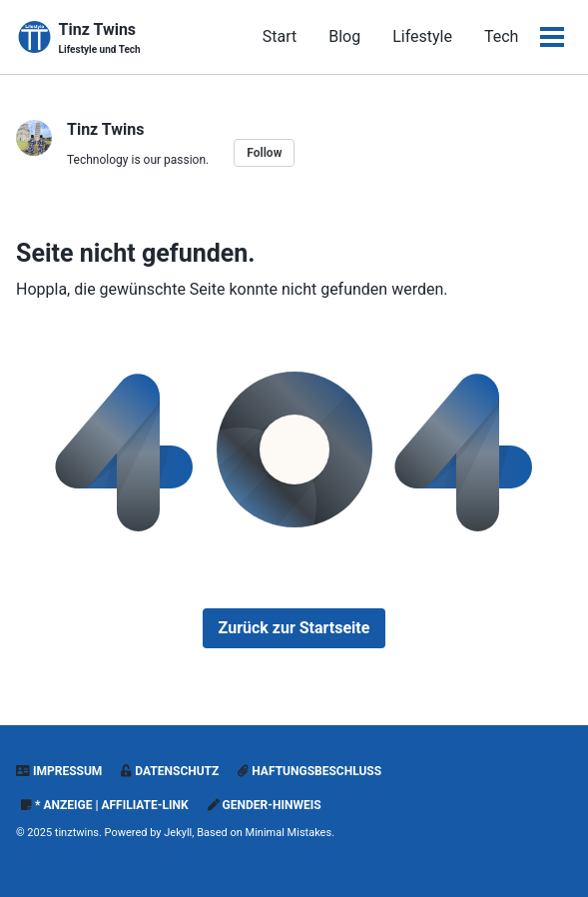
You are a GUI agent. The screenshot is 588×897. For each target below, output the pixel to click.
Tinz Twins (100, 38)
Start (280, 36)
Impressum (59, 771)
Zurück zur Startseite (294, 628)
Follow (264, 153)
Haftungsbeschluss (309, 771)
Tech (501, 36)
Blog (344, 36)
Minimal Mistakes (289, 833)
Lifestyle (422, 36)
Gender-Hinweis (265, 805)
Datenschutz (170, 771)
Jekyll (178, 833)
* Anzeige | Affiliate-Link (105, 805)
